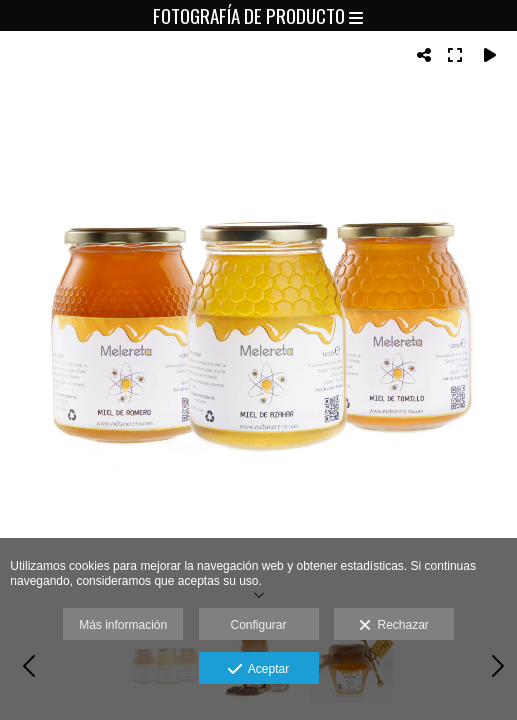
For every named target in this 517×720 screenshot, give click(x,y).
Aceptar (258, 670)
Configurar (258, 625)
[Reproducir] (490, 55)
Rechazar (394, 626)
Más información (123, 625)
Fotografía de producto (258, 15)
